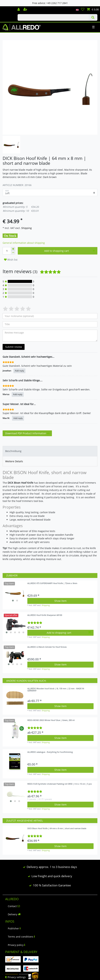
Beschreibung (13, 451)
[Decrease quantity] (13, 253)
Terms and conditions (21, 937)
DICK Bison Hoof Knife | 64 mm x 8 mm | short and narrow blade (57, 829)
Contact (14, 906)
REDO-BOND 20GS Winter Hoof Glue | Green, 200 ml (51, 720)
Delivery (14, 914)
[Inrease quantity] (13, 249)
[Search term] (53, 17)
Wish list (11, 260)
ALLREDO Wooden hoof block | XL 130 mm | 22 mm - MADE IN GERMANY (56, 690)
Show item (60, 601)
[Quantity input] (7, 251)
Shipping (26, 228)
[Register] (26, 10)
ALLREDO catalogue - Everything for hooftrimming (50, 752)
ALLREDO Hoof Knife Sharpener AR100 (45, 615)
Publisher (14, 928)
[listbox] (15, 593)
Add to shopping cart (70, 251)
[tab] (50, 451)
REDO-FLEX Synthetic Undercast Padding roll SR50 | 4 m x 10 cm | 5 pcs (59, 784)
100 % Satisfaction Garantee (52, 885)
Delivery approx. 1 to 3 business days (52, 867)
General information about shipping (24, 243)
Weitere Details (14, 461)
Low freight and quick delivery (52, 876)
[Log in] (19, 10)
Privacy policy (16, 945)
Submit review (14, 347)
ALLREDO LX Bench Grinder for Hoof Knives (47, 647)
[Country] (77, 10)
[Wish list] (83, 10)
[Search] (93, 17)
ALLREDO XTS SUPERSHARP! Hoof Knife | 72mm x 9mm (52, 583)
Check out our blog (7, 8)
